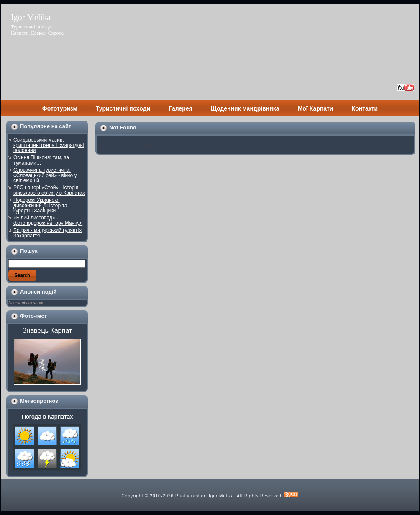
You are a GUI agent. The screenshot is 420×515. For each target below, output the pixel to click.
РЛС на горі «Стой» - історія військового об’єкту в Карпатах (49, 190)
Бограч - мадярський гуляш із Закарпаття (47, 233)
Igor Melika (31, 17)
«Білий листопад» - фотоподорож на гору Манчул (48, 220)
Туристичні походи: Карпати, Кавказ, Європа (37, 30)
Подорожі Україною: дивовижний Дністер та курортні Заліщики (40, 205)
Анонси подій (38, 292)
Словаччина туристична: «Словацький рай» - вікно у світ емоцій (45, 175)
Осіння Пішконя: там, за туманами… (41, 160)
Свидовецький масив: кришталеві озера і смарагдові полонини (49, 145)
